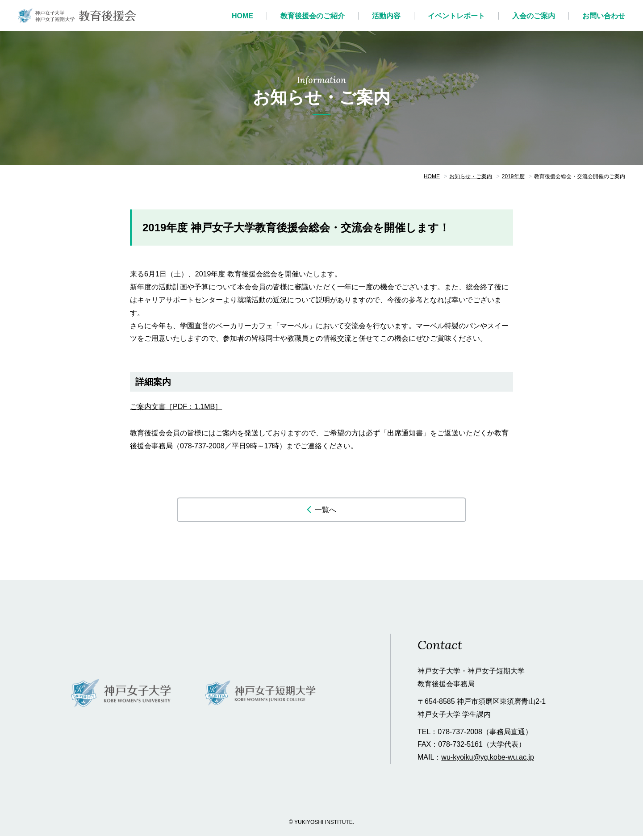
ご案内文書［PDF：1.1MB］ (176, 407)
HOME (432, 176)
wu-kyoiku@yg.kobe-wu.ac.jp (487, 761)
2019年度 (513, 176)
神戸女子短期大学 (261, 698)
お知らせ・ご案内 (471, 176)
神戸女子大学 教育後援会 (77, 16)
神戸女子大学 (122, 698)
